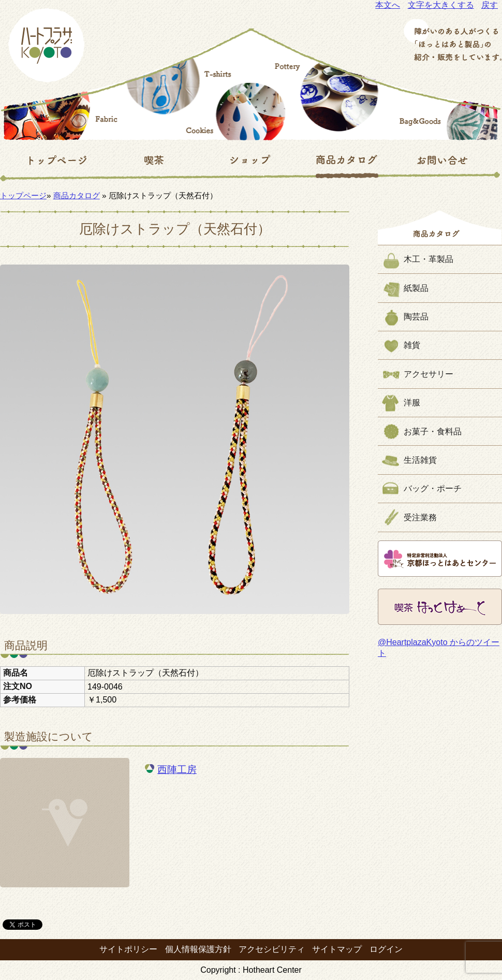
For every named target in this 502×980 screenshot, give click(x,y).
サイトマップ (337, 949)
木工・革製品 (429, 259)
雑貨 (412, 345)
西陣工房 (177, 770)
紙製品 (416, 288)
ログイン (386, 949)
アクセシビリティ (272, 949)
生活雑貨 (420, 460)
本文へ (388, 5)
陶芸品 (416, 317)
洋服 (412, 403)
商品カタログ (77, 195)
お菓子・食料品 (433, 432)
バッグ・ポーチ (433, 488)
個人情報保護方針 (198, 949)
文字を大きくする (441, 5)
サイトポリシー (128, 949)
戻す (490, 5)
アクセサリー (429, 374)
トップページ (23, 195)
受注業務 (420, 517)
